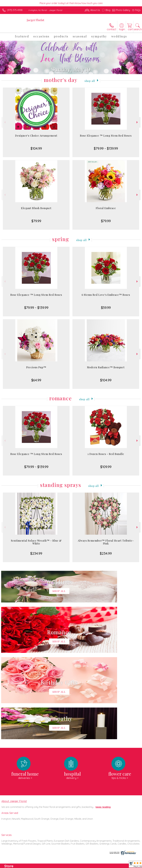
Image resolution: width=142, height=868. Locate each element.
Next (137, 122)
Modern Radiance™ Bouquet (106, 367)
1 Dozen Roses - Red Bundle (106, 454)
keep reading (103, 721)
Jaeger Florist (35, 20)
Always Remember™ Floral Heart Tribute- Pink (106, 542)
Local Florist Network (112, 865)
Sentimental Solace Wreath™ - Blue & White (36, 542)
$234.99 (36, 553)
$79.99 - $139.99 (106, 148)
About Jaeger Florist (14, 715)
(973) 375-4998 (15, 10)
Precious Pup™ (36, 367)
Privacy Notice (92, 865)
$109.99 (106, 467)
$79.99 (36, 221)
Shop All (90, 80)
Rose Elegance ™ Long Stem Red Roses (106, 136)
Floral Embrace (106, 208)
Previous (5, 122)
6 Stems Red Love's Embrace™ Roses (106, 295)
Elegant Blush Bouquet (36, 208)
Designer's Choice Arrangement (36, 136)
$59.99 (106, 308)
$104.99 (36, 148)
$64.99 (36, 380)
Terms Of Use (75, 865)
